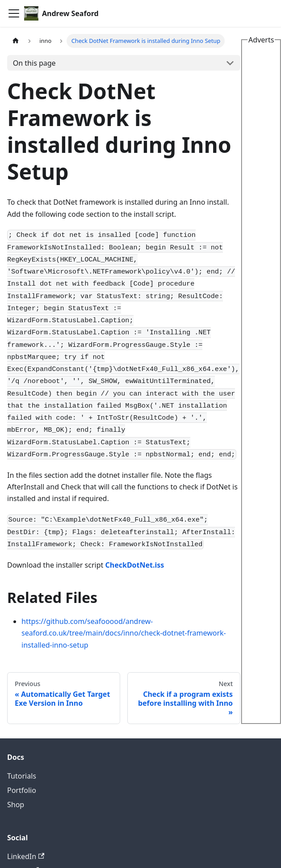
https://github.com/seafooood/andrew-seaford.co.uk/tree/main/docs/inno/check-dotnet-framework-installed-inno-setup (124, 633)
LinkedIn (26, 856)
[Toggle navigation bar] (14, 13)
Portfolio (22, 790)
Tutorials (22, 776)
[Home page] (16, 41)
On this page (34, 63)
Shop (16, 805)
